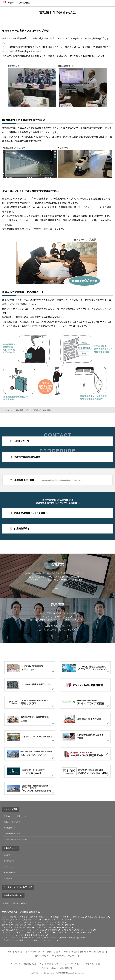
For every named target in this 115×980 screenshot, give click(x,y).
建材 (28, 935)
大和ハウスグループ (15, 952)
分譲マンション (44, 917)
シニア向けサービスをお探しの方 (18, 887)
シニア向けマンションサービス (33, 933)
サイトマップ (15, 964)
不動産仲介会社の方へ (62, 480)
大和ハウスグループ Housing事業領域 (21, 912)
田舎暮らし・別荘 (60, 917)
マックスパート (74, 956)
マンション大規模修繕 (36, 925)
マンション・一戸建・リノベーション (31, 930)
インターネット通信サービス (21, 938)
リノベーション (10, 867)
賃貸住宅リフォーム (31, 920)
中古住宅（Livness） (77, 917)
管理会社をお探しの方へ (13, 822)
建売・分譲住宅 (30, 917)
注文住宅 (18, 917)
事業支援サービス (10, 873)
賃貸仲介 (61, 922)
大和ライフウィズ (70, 952)
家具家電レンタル (39, 935)
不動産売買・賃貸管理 (76, 938)
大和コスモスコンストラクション (93, 952)
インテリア (20, 935)
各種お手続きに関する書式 (27, 457)
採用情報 (24, 903)
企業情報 (6, 903)
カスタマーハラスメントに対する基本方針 (57, 968)
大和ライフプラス (42, 956)
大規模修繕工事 (10, 828)
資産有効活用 (9, 861)
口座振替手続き (22, 529)
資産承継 (20, 940)
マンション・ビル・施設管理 (80, 933)
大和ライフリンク (54, 952)
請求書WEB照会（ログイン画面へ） (32, 513)
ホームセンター (54, 940)
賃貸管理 (68, 927)
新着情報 (15, 903)
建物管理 (7, 855)
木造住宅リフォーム (32, 922)
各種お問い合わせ (30, 964)
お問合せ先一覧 (22, 441)
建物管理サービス (23, 410)
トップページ (7, 410)
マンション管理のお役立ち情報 (15, 839)
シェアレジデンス (67, 930)
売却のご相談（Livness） (97, 917)
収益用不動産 (53, 930)
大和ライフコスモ (58, 956)
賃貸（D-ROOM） (55, 927)
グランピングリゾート (84, 930)
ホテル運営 (8, 879)
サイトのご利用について (49, 964)
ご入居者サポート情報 (12, 834)
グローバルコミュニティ (35, 952)
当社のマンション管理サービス (15, 816)
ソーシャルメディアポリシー (72, 964)
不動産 (62, 938)
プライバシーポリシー (94, 964)
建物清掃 (68, 925)
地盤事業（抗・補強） (23, 927)
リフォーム (65, 920)
